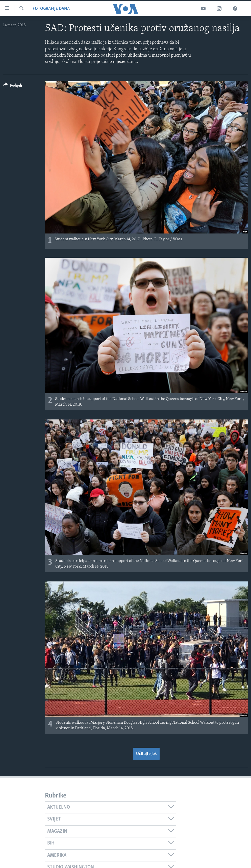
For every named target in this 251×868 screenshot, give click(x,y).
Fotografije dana (51, 9)
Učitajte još (146, 754)
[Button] (13, 86)
